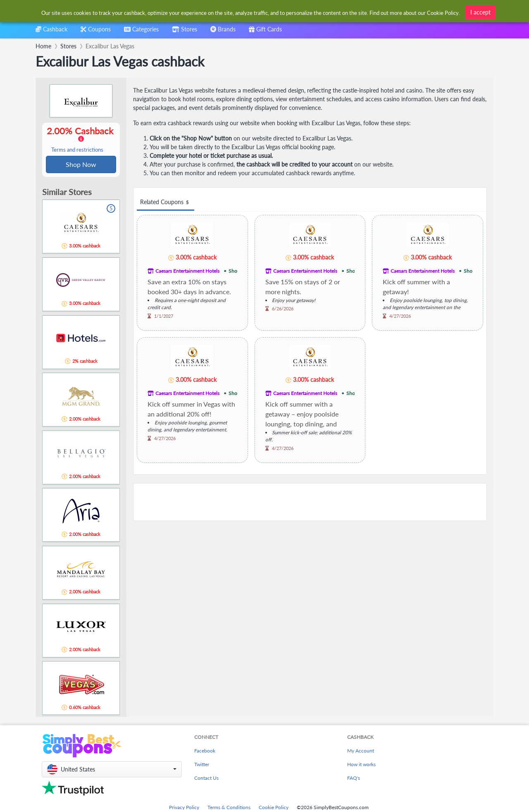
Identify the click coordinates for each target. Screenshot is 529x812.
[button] (112, 770)
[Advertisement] (310, 502)
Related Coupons (166, 202)
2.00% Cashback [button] (81, 140)
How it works (361, 765)
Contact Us (206, 779)
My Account (361, 751)
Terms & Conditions (229, 808)
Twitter (202, 765)
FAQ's (354, 779)
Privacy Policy (184, 808)
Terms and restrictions (77, 150)
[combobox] (141, 32)
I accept (480, 12)
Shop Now (81, 165)
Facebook (205, 751)
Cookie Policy (274, 808)
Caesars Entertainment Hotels (187, 271)
